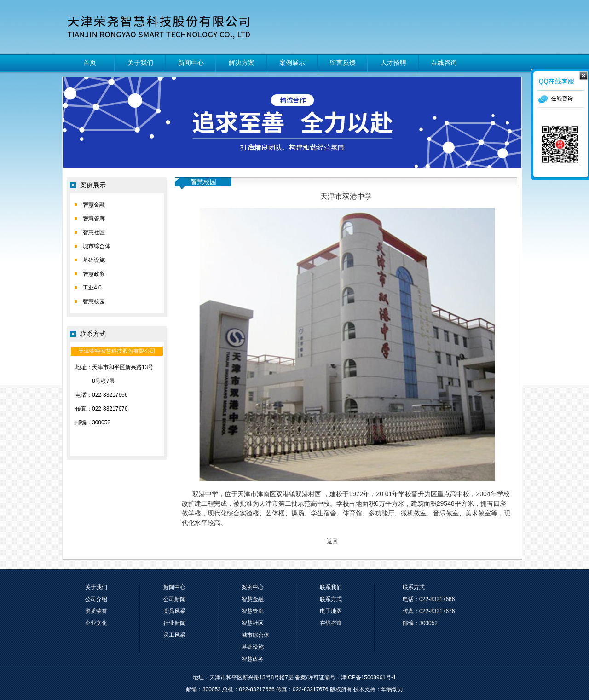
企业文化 (96, 623)
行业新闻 (174, 623)
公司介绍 (96, 599)
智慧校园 (94, 301)
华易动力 (392, 689)
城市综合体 (97, 246)
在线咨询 (444, 63)
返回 (332, 541)
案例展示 (292, 63)
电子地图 (331, 611)
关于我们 (140, 63)
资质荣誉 (96, 611)
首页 (90, 63)
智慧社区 (94, 232)
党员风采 (174, 611)
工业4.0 (92, 288)
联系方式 (331, 599)
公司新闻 (174, 599)
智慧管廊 (94, 219)
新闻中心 (191, 63)
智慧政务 (94, 274)
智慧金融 (94, 205)
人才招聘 (393, 63)
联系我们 (331, 587)
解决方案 (242, 63)
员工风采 (174, 635)
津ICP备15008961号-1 (369, 677)
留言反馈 (343, 63)
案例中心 (253, 587)
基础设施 (94, 260)
